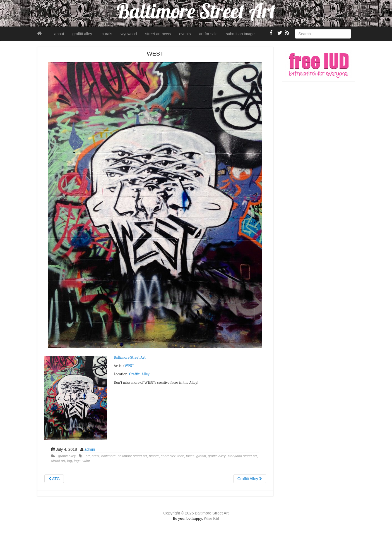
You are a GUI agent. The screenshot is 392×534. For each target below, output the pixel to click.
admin (90, 449)
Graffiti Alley (139, 374)
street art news (158, 34)
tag (69, 461)
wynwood (129, 34)
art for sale (208, 34)
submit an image (240, 34)
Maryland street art (242, 456)
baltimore (109, 456)
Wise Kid (211, 518)
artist (95, 456)
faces (190, 456)
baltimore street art (132, 456)
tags (77, 461)
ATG (54, 479)
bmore (154, 456)
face (181, 456)
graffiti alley (82, 34)
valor (86, 461)
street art (58, 461)
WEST (129, 366)
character (168, 456)
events (185, 34)
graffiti (201, 456)
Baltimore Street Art (130, 357)
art (88, 456)
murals (106, 34)
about (59, 34)
